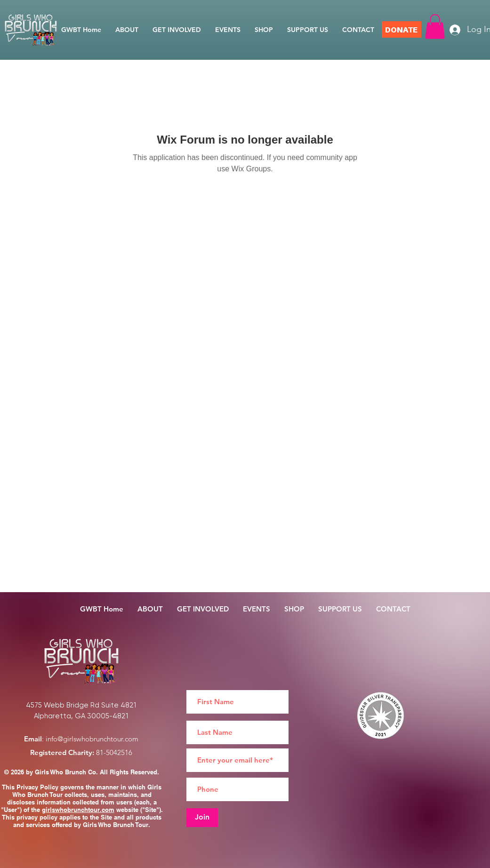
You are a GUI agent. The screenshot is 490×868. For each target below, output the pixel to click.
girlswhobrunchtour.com (78, 810)
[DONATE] (402, 29)
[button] (435, 27)
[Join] (202, 818)
